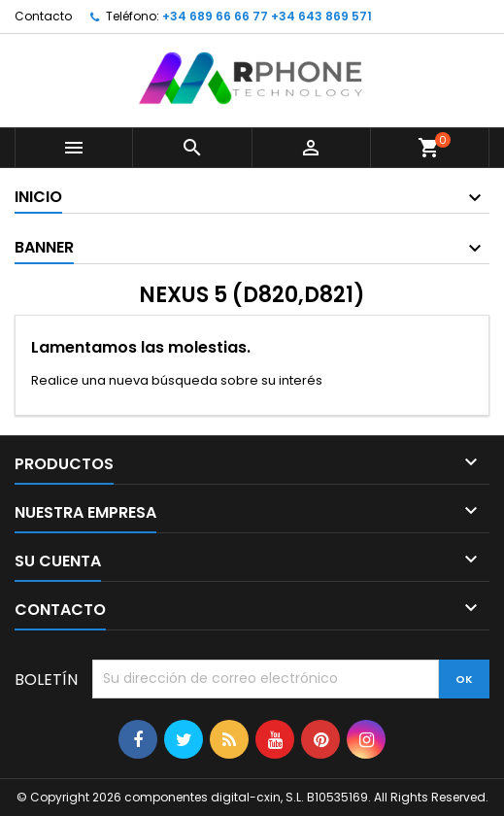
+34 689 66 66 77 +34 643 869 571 (267, 16)
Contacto (43, 16)
